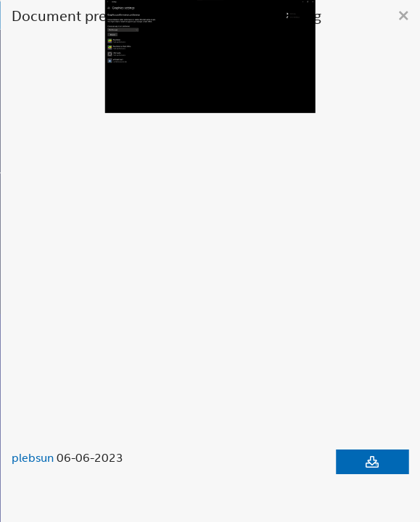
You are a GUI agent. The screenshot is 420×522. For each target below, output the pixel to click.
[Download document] (372, 462)
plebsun (33, 457)
